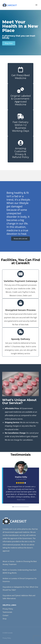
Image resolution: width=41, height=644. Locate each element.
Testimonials (7, 612)
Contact (5, 615)
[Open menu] (36, 5)
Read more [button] (21, 500)
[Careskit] (10, 5)
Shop (5, 619)
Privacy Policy (8, 609)
